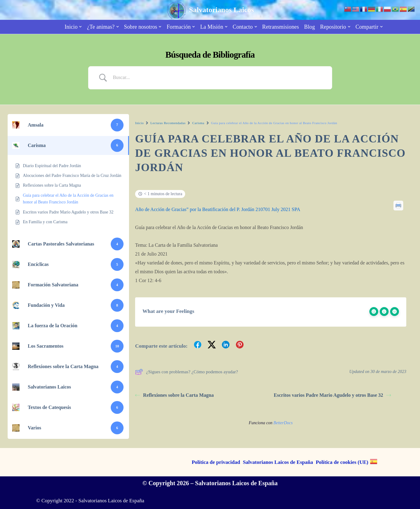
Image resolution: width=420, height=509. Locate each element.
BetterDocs (283, 423)
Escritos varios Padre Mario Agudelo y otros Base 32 (333, 395)
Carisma (198, 123)
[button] (80, 27)
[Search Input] (218, 78)
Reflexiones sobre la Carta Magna (174, 395)
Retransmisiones (281, 27)
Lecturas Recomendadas (168, 123)
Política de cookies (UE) (342, 462)
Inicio (139, 123)
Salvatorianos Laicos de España (278, 462)
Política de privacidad (216, 462)
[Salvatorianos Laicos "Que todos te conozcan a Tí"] (210, 10)
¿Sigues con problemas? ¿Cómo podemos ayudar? (187, 372)
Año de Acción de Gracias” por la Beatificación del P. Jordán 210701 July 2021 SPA (218, 209)
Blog (309, 27)
